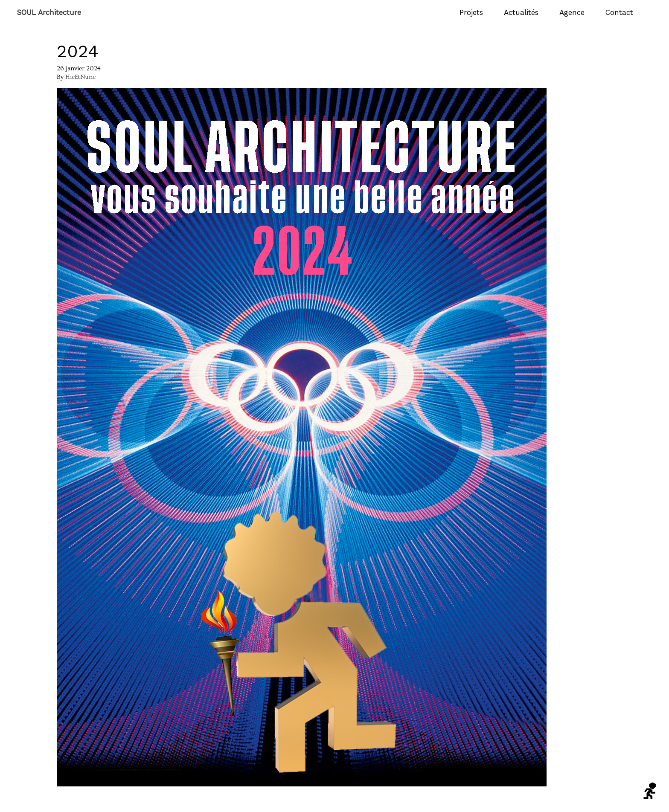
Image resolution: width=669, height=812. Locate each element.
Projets (471, 12)
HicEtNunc (80, 77)
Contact (619, 12)
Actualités (521, 12)
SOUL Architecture (49, 13)
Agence (572, 12)
